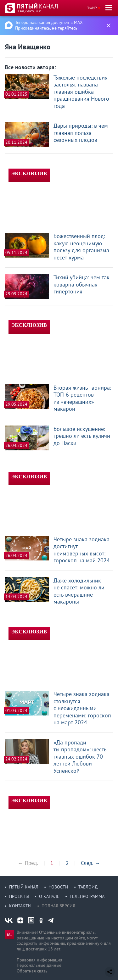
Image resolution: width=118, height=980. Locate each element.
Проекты (19, 896)
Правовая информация (39, 960)
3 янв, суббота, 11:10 (29, 11)
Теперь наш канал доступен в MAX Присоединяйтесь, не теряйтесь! (49, 25)
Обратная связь (32, 971)
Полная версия (58, 906)
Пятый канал (24, 887)
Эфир (92, 8)
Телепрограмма (87, 896)
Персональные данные (39, 965)
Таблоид (88, 887)
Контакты (20, 906)
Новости (58, 887)
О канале (49, 896)
